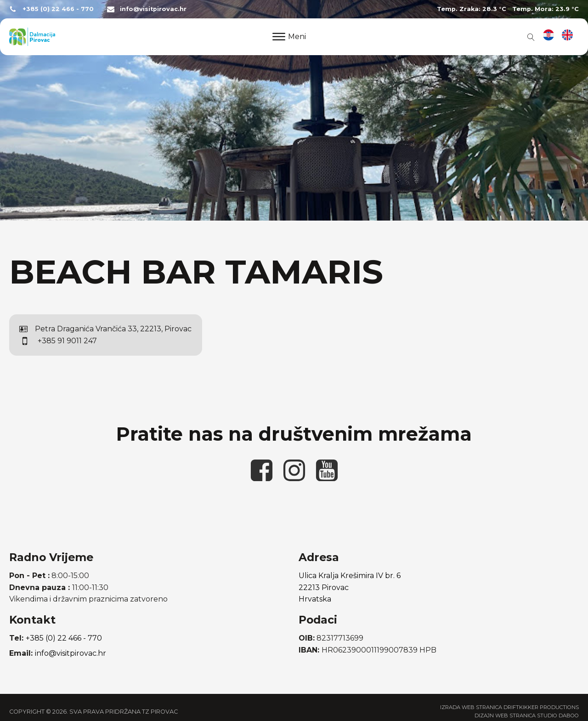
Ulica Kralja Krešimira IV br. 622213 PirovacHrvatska (350, 587)
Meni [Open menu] (289, 37)
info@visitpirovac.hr (153, 9)
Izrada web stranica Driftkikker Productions (509, 707)
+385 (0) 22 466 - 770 (58, 9)
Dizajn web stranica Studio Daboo (527, 715)
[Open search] (529, 37)
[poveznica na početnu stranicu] (32, 37)
